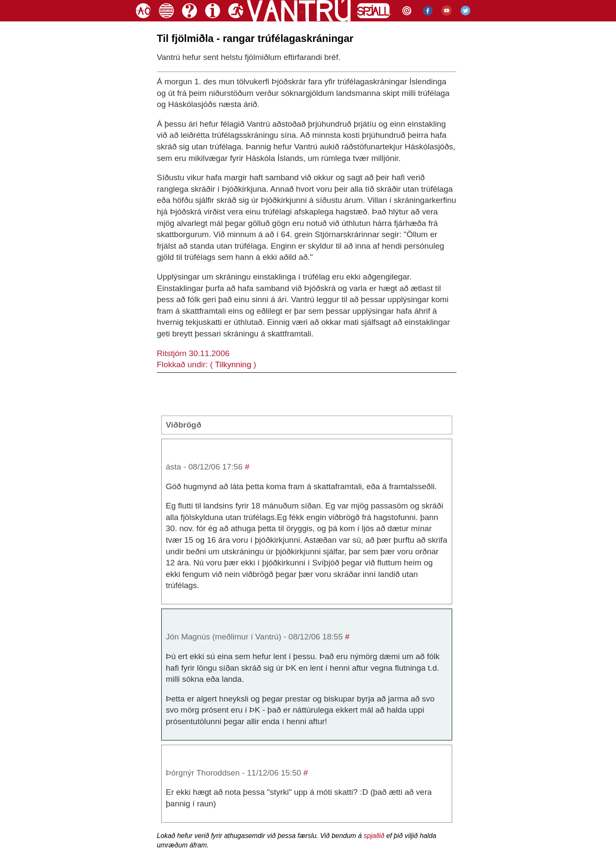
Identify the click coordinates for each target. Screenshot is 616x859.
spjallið (374, 836)
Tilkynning (233, 364)
